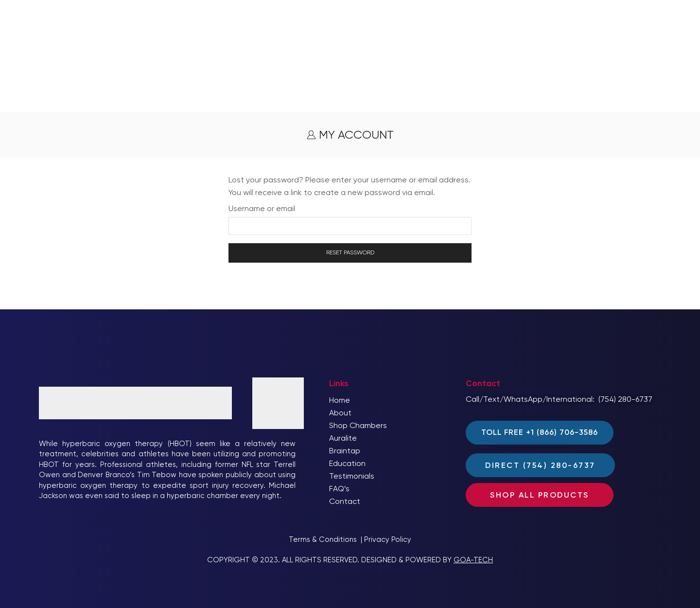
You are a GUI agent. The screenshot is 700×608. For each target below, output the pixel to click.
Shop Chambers (358, 425)
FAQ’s (339, 489)
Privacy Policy (388, 539)
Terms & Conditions (323, 539)
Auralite (343, 438)
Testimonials (352, 476)
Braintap (345, 451)
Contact (345, 501)
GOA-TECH (473, 560)
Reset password (350, 252)
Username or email (262, 208)
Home (340, 400)
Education (347, 463)
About (340, 413)
